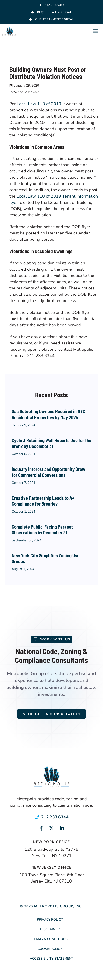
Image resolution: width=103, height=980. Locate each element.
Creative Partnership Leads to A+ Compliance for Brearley (43, 501)
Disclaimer (50, 929)
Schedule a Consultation (51, 714)
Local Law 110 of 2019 (39, 104)
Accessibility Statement (52, 959)
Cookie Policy (50, 949)
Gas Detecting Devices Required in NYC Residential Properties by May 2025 (48, 414)
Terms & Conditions (50, 939)
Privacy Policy (50, 920)
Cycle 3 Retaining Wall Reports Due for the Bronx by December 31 (51, 443)
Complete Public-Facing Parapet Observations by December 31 (42, 530)
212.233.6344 (55, 817)
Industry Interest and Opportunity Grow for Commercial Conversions (48, 472)
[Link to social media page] (41, 828)
